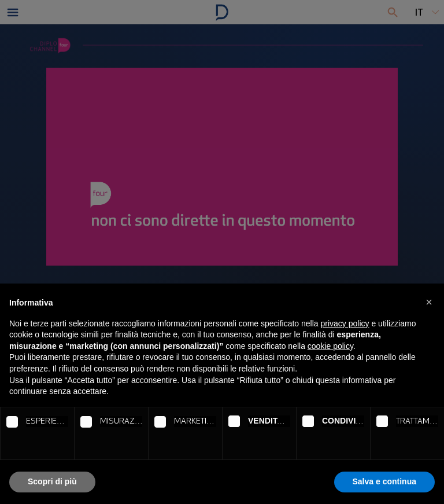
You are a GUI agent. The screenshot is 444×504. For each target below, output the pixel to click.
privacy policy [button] (345, 323)
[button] (429, 302)
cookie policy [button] (330, 346)
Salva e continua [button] (384, 481)
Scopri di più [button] (52, 481)
